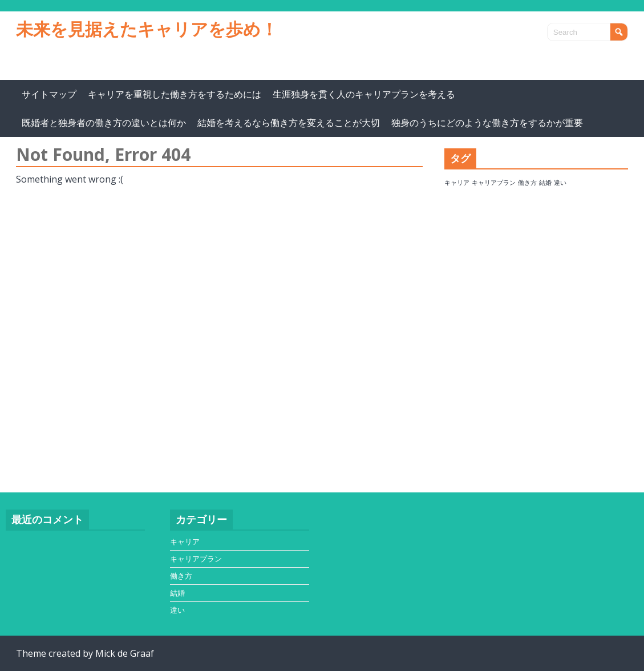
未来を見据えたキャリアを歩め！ (147, 29)
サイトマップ (49, 94)
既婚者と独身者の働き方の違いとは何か (104, 123)
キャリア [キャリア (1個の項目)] (457, 183)
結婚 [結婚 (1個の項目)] (545, 183)
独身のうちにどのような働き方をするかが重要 (487, 123)
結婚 (177, 593)
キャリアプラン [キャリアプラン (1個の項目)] (494, 183)
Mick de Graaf (125, 653)
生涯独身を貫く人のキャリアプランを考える (364, 94)
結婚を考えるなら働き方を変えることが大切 (289, 123)
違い (177, 610)
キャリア (185, 541)
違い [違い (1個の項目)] (560, 183)
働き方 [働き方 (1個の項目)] (527, 183)
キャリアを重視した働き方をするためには (175, 94)
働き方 (181, 576)
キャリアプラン (196, 559)
